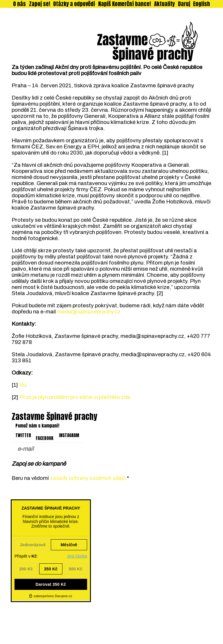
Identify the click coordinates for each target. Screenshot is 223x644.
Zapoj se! (40, 4)
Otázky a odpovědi (74, 4)
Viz (23, 385)
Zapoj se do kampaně (39, 464)
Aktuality (164, 4)
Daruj (184, 4)
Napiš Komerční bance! (125, 4)
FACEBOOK (45, 438)
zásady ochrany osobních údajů (88, 478)
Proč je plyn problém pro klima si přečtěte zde (75, 397)
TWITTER (23, 435)
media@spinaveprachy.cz (89, 312)
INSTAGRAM (69, 435)
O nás (19, 4)
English (202, 4)
